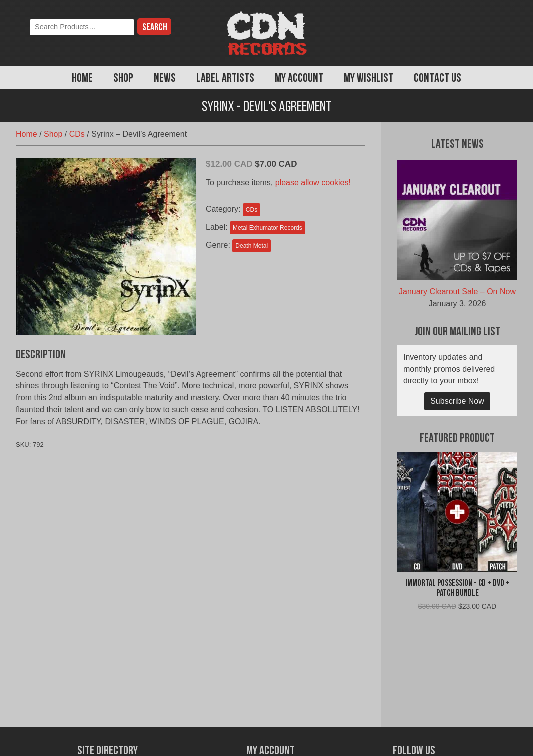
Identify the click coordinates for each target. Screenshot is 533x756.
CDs (77, 134)
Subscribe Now (457, 401)
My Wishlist (368, 79)
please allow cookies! (313, 183)
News (165, 79)
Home (82, 79)
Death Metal (252, 246)
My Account (299, 79)
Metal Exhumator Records (267, 228)
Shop (123, 79)
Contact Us (437, 79)
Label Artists (225, 79)
